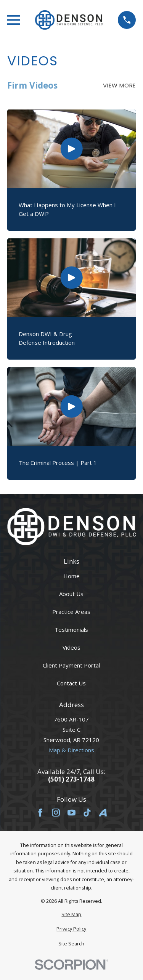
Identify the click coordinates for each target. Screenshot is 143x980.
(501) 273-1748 (71, 779)
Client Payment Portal (71, 665)
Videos (71, 647)
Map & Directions (71, 750)
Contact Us (71, 683)
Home (71, 576)
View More (119, 85)
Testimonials (71, 630)
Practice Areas (71, 612)
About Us (71, 594)
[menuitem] (71, 915)
